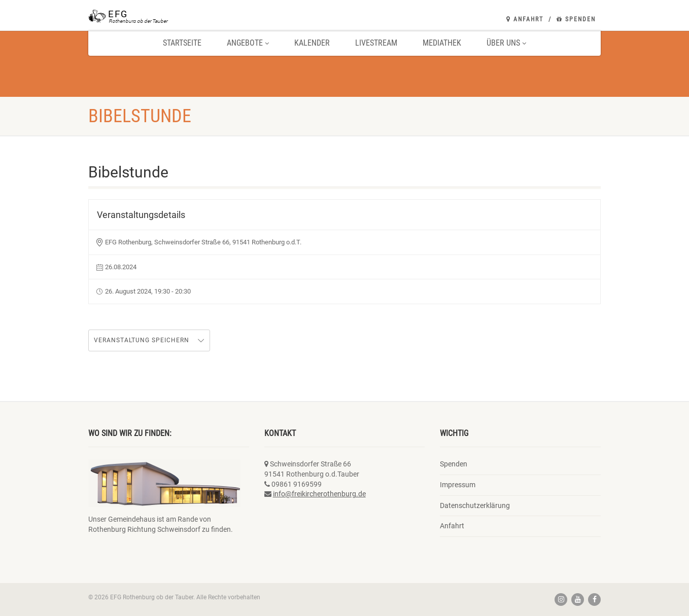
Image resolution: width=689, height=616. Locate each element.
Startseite (182, 43)
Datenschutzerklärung (475, 505)
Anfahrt (525, 19)
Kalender (312, 43)
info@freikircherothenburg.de (319, 494)
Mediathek (442, 43)
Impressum (458, 485)
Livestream (376, 43)
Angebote (248, 43)
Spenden (576, 19)
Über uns (506, 43)
